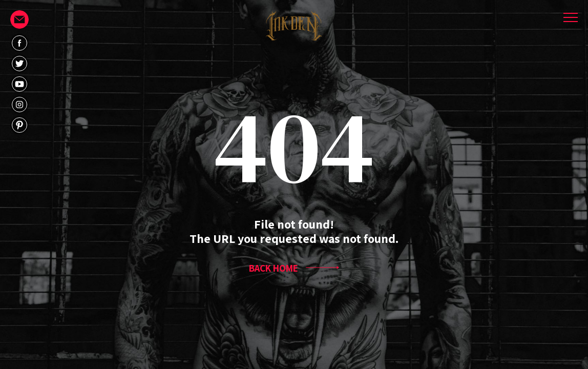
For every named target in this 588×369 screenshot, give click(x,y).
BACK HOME (294, 268)
